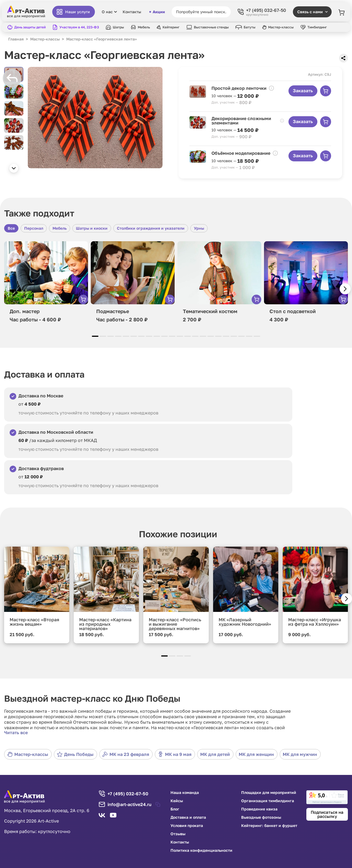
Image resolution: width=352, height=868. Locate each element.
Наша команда (185, 793)
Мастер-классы (28, 754)
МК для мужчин (300, 754)
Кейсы (177, 801)
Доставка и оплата (188, 817)
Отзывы (178, 834)
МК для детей (215, 754)
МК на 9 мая (175, 754)
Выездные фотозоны (261, 817)
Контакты (132, 12)
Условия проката (187, 826)
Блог (175, 809)
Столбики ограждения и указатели (151, 228)
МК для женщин (256, 754)
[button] (14, 168)
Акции (157, 12)
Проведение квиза (259, 809)
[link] (327, 797)
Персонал (34, 228)
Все (11, 228)
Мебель (60, 228)
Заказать (303, 91)
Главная (16, 39)
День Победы (75, 754)
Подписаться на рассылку (327, 814)
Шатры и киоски (92, 228)
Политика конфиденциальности (201, 850)
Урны (199, 228)
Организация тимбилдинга (268, 801)
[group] (95, 118)
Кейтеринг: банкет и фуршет (269, 826)
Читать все (16, 733)
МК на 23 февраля (126, 754)
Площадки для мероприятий (269, 793)
